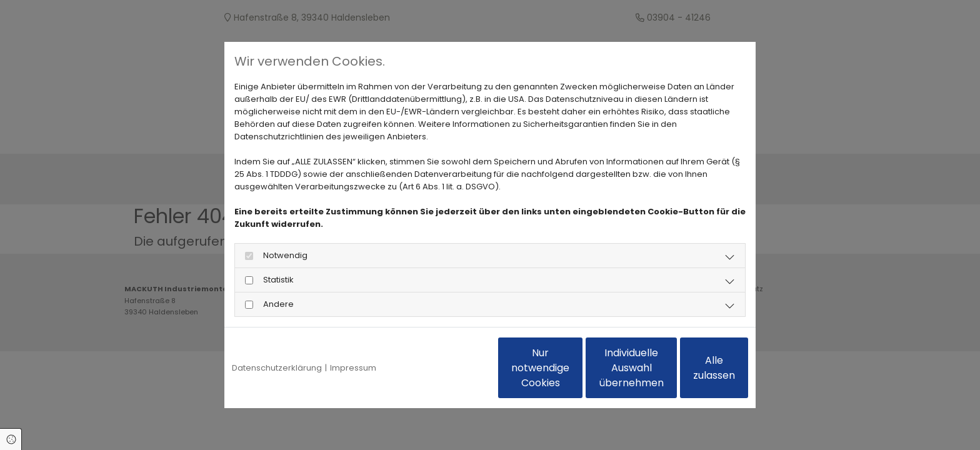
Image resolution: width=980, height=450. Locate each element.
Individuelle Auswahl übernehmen (572, 368)
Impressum (353, 368)
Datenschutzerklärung (277, 368)
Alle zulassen (691, 368)
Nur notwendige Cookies (453, 368)
